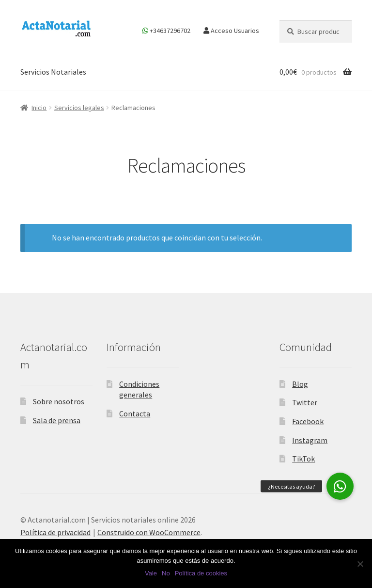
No (166, 573)
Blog (300, 384)
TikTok (303, 459)
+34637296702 (166, 31)
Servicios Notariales (53, 72)
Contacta (135, 413)
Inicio (39, 108)
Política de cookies (201, 573)
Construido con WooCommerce (149, 532)
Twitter (305, 402)
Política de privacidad (55, 532)
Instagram (310, 440)
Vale (151, 573)
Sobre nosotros (59, 401)
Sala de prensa (57, 420)
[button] (340, 486)
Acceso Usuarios (231, 31)
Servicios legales (79, 108)
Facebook (308, 421)
